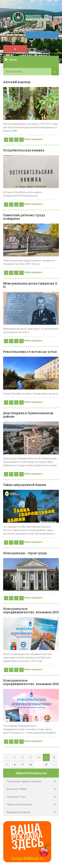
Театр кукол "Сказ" (16, 797)
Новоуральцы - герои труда (25, 553)
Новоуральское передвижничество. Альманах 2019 (31, 610)
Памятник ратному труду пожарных (24, 217)
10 (31, 765)
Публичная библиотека (19, 804)
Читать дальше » (33, 139)
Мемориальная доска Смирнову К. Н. (31, 285)
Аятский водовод (17, 82)
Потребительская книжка (24, 150)
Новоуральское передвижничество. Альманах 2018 (31, 682)
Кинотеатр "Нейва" (17, 789)
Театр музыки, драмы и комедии (24, 781)
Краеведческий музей (18, 812)
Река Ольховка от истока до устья (30, 352)
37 (46, 765)
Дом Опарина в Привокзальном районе (28, 415)
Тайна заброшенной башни (25, 485)
